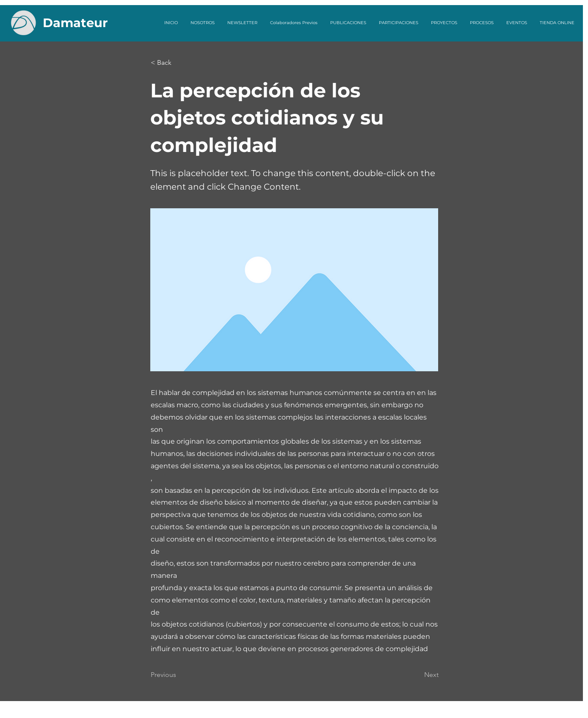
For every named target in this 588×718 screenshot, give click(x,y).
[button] (179, 63)
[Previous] (179, 675)
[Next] (417, 675)
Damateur (75, 23)
